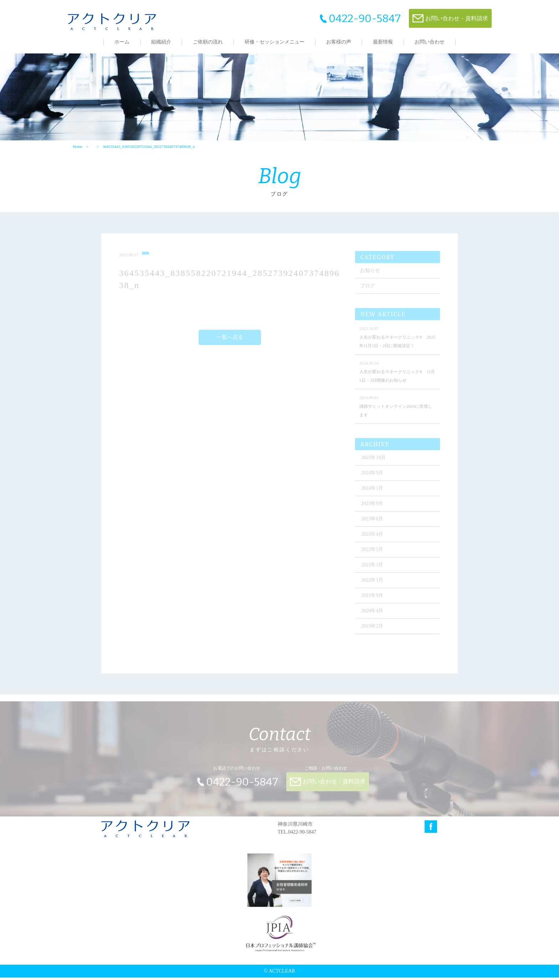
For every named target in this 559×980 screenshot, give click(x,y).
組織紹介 (161, 42)
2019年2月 (373, 632)
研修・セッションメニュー (275, 42)
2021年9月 (373, 601)
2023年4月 (373, 540)
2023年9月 (373, 509)
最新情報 (383, 42)
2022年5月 (373, 555)
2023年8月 (373, 524)
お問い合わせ (430, 42)
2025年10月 (374, 463)
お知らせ (371, 276)
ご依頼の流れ (208, 42)
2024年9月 (373, 478)
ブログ (368, 291)
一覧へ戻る (230, 343)
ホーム (122, 42)
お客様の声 (339, 42)
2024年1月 (373, 494)
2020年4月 (373, 616)
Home (78, 149)
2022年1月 (373, 586)
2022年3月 (373, 570)
